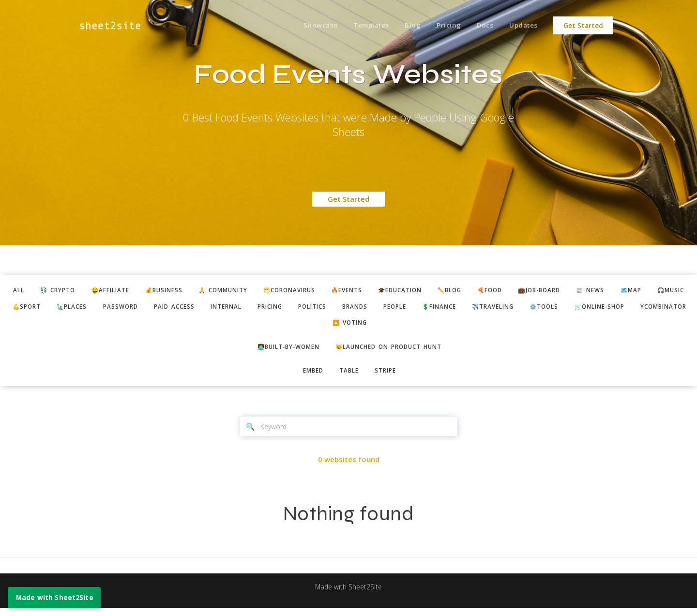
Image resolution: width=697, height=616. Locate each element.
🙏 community (254, 291)
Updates (523, 26)
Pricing (444, 26)
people (537, 308)
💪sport (134, 308)
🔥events (390, 291)
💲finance (586, 308)
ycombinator (383, 326)
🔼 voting (445, 326)
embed (310, 376)
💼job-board (603, 291)
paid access (294, 308)
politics (446, 308)
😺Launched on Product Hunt (393, 351)
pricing (399, 308)
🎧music (86, 308)
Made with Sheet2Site (348, 595)
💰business (188, 291)
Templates (363, 26)
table (349, 376)
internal (350, 308)
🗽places (183, 308)
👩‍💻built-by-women (282, 351)
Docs (482, 26)
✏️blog (504, 291)
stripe (389, 376)
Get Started (583, 26)
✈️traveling (645, 308)
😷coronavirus (327, 291)
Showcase (310, 26)
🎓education (449, 291)
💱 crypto (72, 291)
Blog (406, 26)
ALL (29, 291)
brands (493, 308)
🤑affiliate (129, 291)
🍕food (549, 291)
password (236, 308)
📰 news (659, 291)
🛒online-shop (312, 326)
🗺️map (42, 308)
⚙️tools (251, 326)
